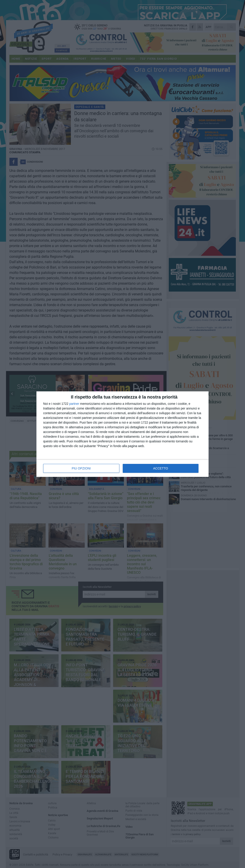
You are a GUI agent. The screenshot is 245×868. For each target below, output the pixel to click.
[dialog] (122, 434)
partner (74, 404)
